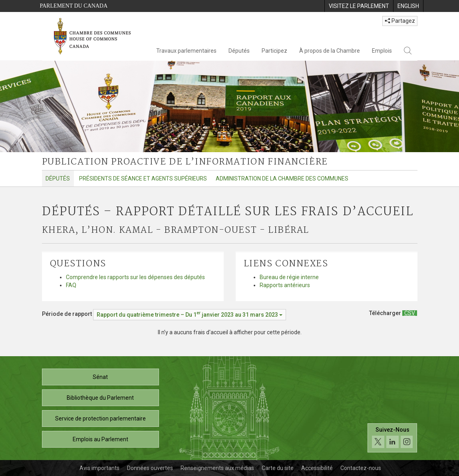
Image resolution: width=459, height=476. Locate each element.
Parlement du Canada (74, 6)
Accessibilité (317, 468)
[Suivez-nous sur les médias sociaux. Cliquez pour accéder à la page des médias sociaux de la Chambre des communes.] (392, 438)
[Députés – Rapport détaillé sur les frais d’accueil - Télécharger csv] (410, 313)
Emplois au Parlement (100, 439)
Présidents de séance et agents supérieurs (143, 178)
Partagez (400, 21)
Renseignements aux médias (217, 468)
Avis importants (99, 468)
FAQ (71, 285)
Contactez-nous (361, 468)
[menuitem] (359, 6)
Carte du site (278, 468)
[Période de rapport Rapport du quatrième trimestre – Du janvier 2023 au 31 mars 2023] (190, 315)
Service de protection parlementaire (100, 418)
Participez (274, 51)
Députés (239, 51)
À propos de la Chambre (330, 51)
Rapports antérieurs (285, 285)
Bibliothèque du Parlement (100, 398)
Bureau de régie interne (289, 277)
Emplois (382, 51)
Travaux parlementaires (186, 51)
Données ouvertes (150, 468)
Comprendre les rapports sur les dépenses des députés (135, 277)
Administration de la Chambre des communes (282, 178)
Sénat (100, 377)
